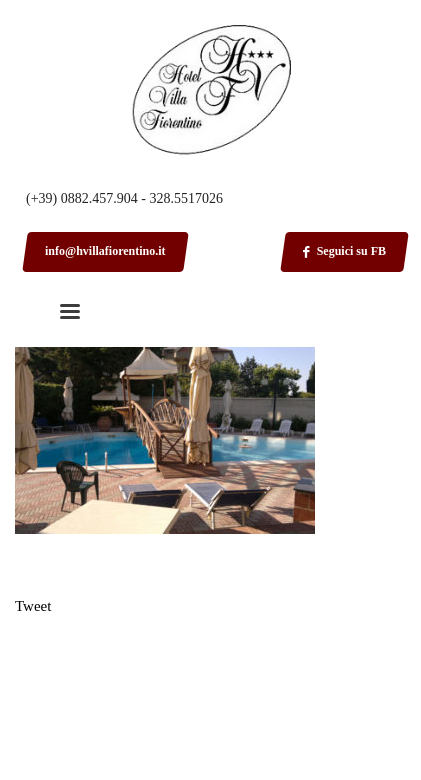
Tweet (33, 606)
